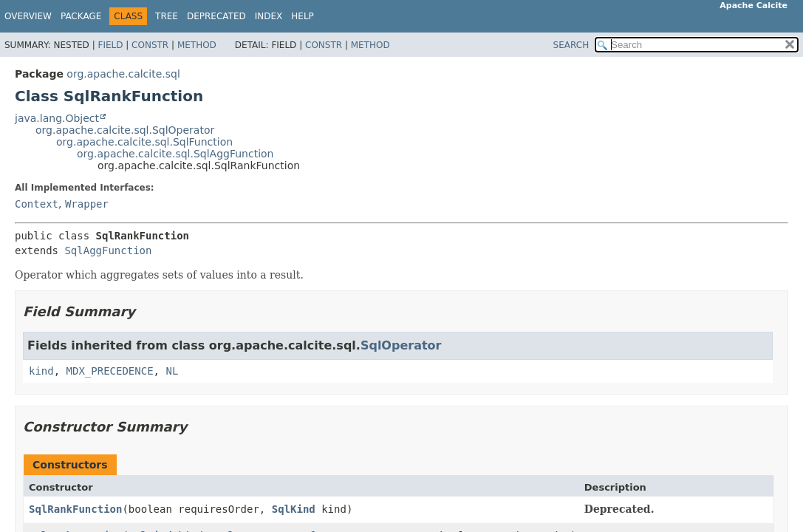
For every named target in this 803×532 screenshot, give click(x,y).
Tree (167, 16)
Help (303, 16)
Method (197, 45)
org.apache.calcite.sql (123, 74)
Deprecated (216, 16)
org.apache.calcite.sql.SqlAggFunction (175, 154)
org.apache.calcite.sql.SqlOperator (125, 130)
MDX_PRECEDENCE (110, 371)
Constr (150, 45)
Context (37, 204)
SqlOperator (401, 345)
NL (172, 371)
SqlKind (294, 509)
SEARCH (571, 45)
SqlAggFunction (108, 250)
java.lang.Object (57, 118)
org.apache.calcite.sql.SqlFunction (144, 142)
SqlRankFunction (75, 509)
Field (110, 45)
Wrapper (87, 204)
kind (41, 371)
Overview (28, 16)
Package (81, 16)
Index (269, 16)
